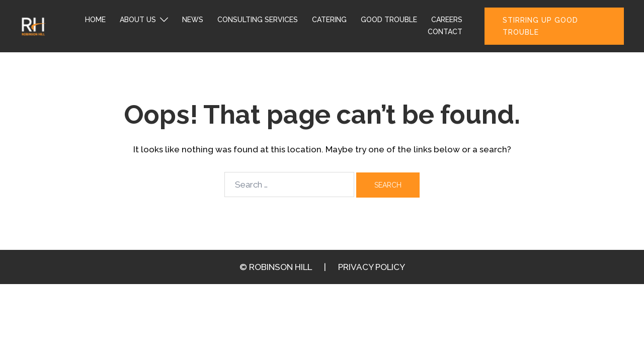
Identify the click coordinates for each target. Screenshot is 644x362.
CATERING (329, 20)
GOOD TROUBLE (389, 20)
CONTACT (445, 32)
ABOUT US (138, 20)
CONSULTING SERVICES (258, 20)
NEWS (193, 20)
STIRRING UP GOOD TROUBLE (540, 26)
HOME (95, 20)
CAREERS (447, 20)
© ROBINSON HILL (276, 267)
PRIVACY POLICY (372, 267)
